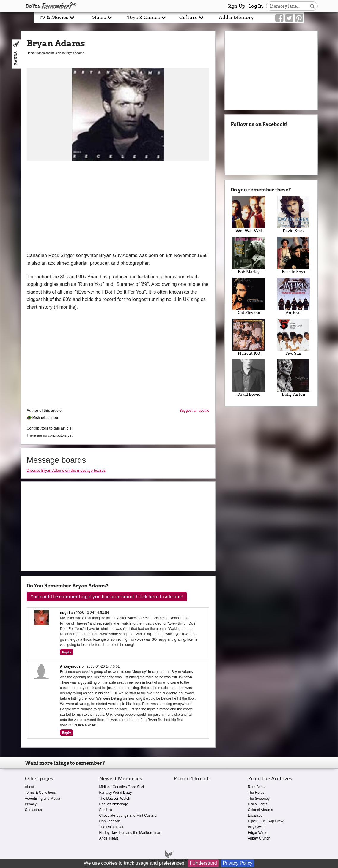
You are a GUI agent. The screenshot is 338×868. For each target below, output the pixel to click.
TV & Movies (56, 17)
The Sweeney (259, 799)
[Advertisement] (118, 207)
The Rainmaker (111, 827)
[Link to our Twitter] (289, 18)
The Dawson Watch (115, 799)
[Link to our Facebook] (279, 18)
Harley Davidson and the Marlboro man (130, 833)
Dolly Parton (294, 378)
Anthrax (294, 296)
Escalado (255, 815)
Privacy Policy (238, 863)
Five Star (294, 337)
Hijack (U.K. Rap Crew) (266, 821)
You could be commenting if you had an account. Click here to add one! (107, 597)
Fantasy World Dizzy (116, 793)
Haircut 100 (249, 337)
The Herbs (256, 793)
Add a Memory (236, 17)
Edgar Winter (258, 833)
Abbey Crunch (259, 838)
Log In (256, 6)
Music (102, 17)
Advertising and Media (43, 799)
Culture (191, 17)
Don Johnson (110, 821)
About (30, 787)
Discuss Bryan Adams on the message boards (66, 470)
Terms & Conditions (40, 793)
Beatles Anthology (114, 804)
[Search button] (312, 6)
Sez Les (106, 810)
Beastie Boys (294, 255)
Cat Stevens (249, 296)
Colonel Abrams (261, 810)
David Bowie (249, 378)
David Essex (294, 215)
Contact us (33, 810)
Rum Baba (256, 787)
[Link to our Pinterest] (299, 18)
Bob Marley (249, 255)
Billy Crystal (257, 827)
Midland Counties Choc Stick (122, 787)
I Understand (203, 863)
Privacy (31, 804)
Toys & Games (147, 17)
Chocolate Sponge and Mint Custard (128, 815)
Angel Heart (109, 838)
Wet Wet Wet (249, 215)
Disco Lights (258, 804)
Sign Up (236, 6)
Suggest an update (194, 411)
